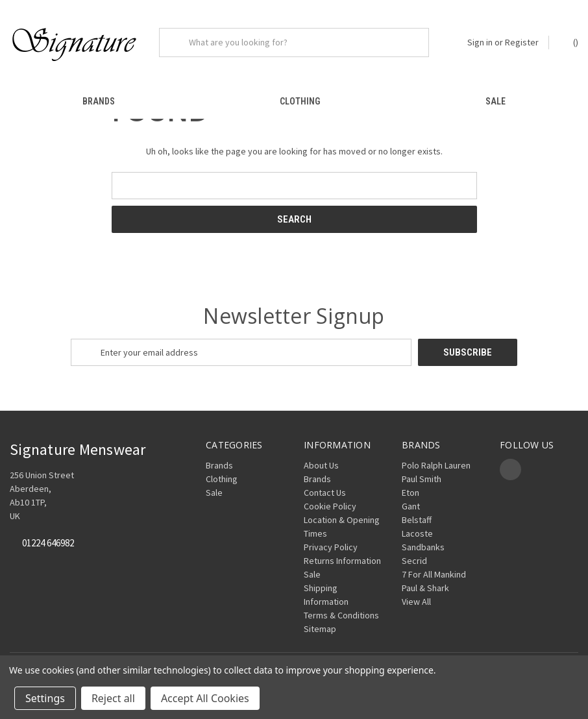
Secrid (414, 561)
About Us (321, 465)
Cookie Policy (330, 506)
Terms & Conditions (341, 615)
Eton (410, 493)
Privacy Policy (331, 547)
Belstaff (417, 520)
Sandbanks (423, 547)
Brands (99, 101)
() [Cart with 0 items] (570, 42)
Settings (45, 698)
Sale (496, 101)
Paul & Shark (425, 588)
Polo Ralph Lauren (436, 465)
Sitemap (320, 629)
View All (416, 602)
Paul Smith (422, 479)
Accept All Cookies (205, 698)
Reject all (113, 698)
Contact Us (325, 493)
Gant (411, 506)
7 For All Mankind (434, 574)
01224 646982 (48, 543)
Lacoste (417, 533)
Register (522, 42)
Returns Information (342, 561)
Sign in (480, 42)
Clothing (300, 101)
